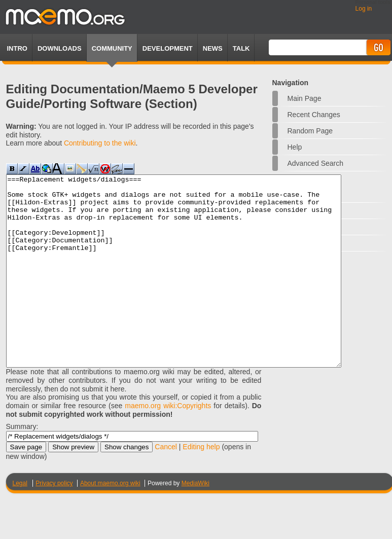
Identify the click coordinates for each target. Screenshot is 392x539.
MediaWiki (195, 521)
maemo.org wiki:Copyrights (168, 444)
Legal (20, 521)
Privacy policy (54, 521)
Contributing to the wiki (100, 143)
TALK (241, 48)
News (213, 48)
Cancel (166, 485)
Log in (364, 9)
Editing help (201, 485)
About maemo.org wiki (110, 521)
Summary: (22, 464)
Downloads (60, 48)
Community (112, 48)
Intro (17, 48)
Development (168, 48)
